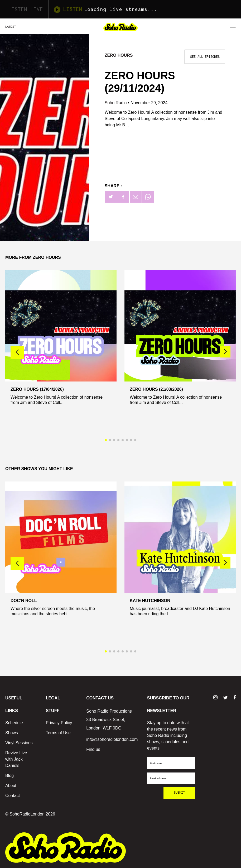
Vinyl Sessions (19, 743)
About (11, 786)
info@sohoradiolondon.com (112, 739)
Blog (9, 776)
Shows (12, 733)
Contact (13, 796)
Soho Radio (116, 103)
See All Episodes (205, 57)
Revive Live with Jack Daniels (16, 759)
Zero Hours (119, 55)
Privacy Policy (59, 723)
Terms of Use (58, 733)
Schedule (14, 723)
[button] (225, 352)
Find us (93, 749)
